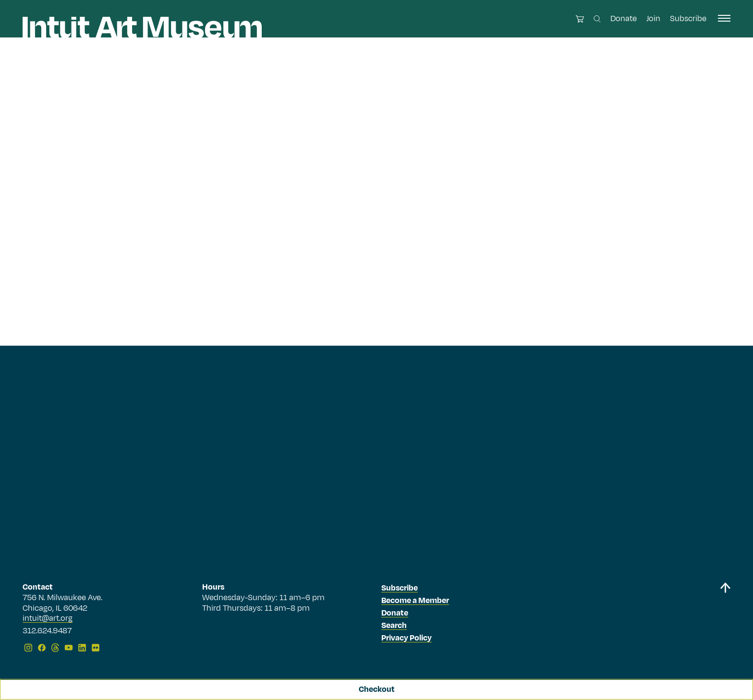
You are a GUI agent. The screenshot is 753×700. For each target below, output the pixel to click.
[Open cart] (580, 19)
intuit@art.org (48, 618)
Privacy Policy (407, 638)
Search (394, 626)
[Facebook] (42, 648)
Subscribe (688, 19)
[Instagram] (28, 648)
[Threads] (55, 648)
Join (653, 19)
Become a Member (415, 601)
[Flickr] (96, 648)
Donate (624, 19)
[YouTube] (69, 648)
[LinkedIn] (82, 648)
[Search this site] (597, 19)
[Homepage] (142, 27)
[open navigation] (724, 18)
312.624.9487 (47, 631)
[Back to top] (725, 619)
